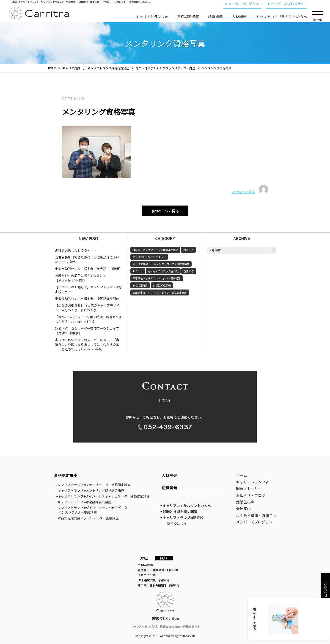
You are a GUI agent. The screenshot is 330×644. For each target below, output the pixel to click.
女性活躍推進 (140, 285)
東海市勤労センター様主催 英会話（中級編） (89, 268)
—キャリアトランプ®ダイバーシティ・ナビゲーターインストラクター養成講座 (94, 509)
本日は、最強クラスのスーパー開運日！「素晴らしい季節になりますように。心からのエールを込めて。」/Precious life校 (87, 344)
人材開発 (239, 17)
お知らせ (188, 249)
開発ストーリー (249, 488)
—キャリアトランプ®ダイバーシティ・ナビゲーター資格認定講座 (104, 496)
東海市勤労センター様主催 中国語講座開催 (87, 298)
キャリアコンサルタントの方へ (281, 17)
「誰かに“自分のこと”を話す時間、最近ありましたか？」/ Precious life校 (88, 319)
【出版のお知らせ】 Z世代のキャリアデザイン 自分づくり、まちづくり (87, 307)
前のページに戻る (165, 211)
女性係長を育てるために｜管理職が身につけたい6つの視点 (87, 259)
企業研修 (189, 271)
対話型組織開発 (162, 285)
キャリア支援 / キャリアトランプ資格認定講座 (161, 264)
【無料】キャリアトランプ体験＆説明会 (155, 249)
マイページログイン (243, 4)
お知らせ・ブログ (251, 495)
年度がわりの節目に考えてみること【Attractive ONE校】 (81, 277)
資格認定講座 (188, 17)
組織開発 (215, 17)
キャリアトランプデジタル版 (149, 257)
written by (250, 189)
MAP (164, 558)
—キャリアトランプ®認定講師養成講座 (85, 501)
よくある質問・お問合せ (256, 515)
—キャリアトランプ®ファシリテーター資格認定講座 (95, 484)
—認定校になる (177, 523)
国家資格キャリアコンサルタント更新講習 (157, 278)
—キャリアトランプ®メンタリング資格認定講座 (91, 490)
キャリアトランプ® (152, 17)
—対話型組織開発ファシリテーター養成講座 (89, 517)
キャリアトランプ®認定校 (183, 517)
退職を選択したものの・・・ (76, 250)
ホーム (242, 475)
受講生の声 (245, 502)
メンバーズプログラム (287, 4)
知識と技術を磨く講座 (180, 511)
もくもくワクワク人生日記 (163, 271)
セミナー (138, 271)
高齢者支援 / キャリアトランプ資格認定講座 (160, 292)
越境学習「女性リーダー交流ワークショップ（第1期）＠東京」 (87, 330)
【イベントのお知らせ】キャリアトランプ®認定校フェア (88, 289)
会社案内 (243, 508)
